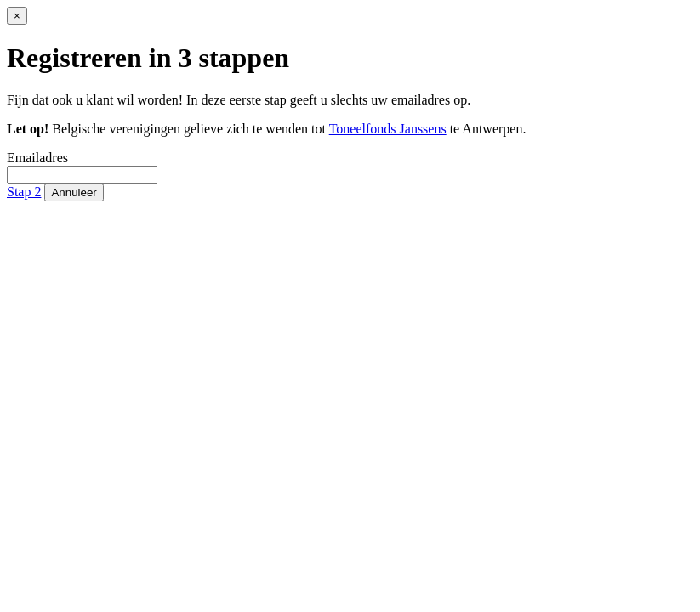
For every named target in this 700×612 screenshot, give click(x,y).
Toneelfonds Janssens (388, 129)
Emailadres (37, 158)
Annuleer (74, 193)
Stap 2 (24, 192)
